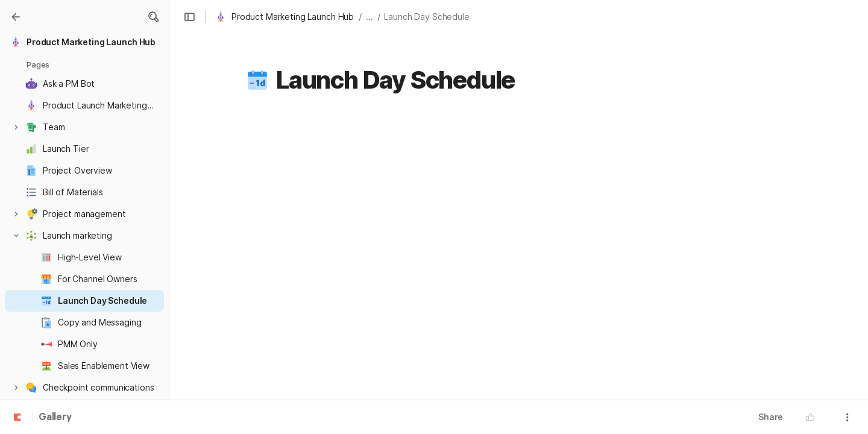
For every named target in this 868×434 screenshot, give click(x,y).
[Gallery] (16, 17)
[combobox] (593, 238)
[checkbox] (799, 238)
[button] (153, 17)
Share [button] (771, 417)
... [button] (370, 17)
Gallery (55, 418)
